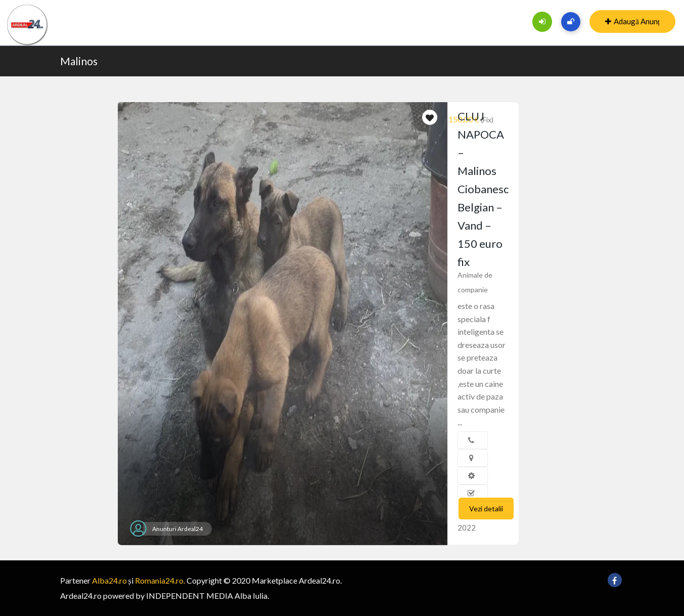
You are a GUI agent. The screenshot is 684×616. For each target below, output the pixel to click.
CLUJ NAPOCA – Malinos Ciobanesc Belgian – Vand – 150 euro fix (483, 189)
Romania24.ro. (160, 580)
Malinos (79, 61)
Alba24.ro (109, 580)
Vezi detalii (486, 509)
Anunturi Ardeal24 (177, 529)
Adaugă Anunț (632, 21)
